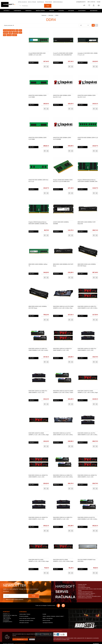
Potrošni (62, 11)
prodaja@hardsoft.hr (81, 2)
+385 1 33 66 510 (91, 2)
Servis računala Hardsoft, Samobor (27, 618)
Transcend (16, 33)
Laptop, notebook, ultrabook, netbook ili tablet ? (53, 616)
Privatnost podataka (24, 616)
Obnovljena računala (24, 623)
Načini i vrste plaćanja (48, 618)
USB (17, 30)
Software (71, 11)
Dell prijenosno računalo (9, 30)
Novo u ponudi (32, 2)
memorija (6, 33)
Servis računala (58, 2)
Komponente (18, 11)
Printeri (52, 11)
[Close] (20, 639)
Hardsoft (65, 592)
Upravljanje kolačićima (48, 623)
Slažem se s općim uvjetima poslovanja (14, 599)
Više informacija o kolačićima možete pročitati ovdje (24, 637)
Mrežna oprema (41, 11)
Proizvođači (49, 2)
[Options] (32, 639)
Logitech (15, 35)
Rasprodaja (41, 2)
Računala (7, 11)
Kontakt (99, 2)
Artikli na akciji (22, 2)
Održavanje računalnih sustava (26, 621)
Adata (11, 33)
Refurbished (94, 11)
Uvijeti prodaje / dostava (25, 614)
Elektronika (82, 11)
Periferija (29, 11)
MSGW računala (46, 621)
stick (20, 30)
